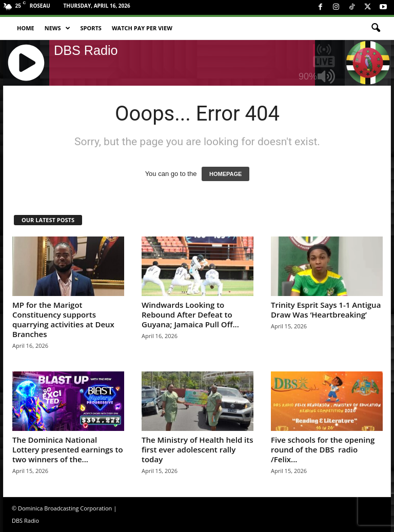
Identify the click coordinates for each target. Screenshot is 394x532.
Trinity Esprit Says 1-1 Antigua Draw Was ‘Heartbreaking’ (326, 310)
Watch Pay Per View (142, 28)
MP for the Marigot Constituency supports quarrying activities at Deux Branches (63, 319)
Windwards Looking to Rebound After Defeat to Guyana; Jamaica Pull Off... (190, 314)
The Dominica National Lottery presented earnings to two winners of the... (68, 449)
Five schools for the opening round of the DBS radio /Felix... (323, 449)
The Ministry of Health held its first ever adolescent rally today (198, 449)
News (57, 28)
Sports (91, 28)
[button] (376, 28)
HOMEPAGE (225, 174)
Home (26, 28)
